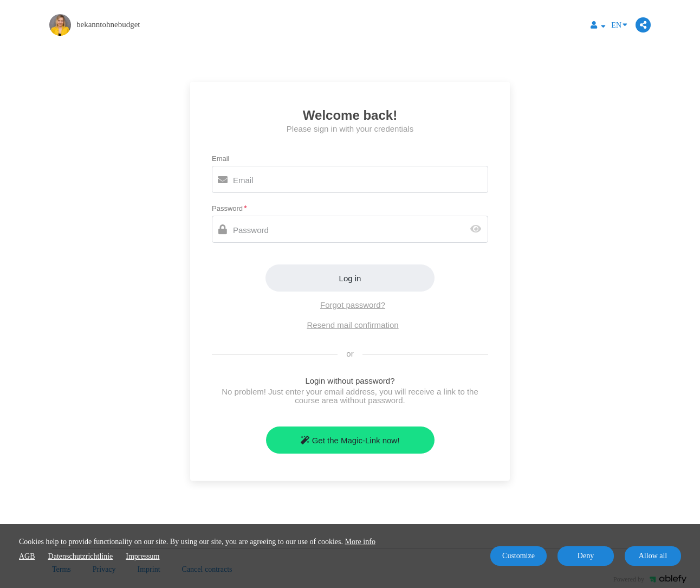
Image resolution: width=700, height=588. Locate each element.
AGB (27, 556)
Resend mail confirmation (352, 325)
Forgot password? (353, 305)
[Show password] (478, 230)
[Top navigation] (598, 27)
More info (360, 542)
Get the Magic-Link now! (350, 440)
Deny (586, 556)
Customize (518, 556)
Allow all (653, 556)
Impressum (142, 556)
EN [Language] (619, 24)
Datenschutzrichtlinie (81, 556)
